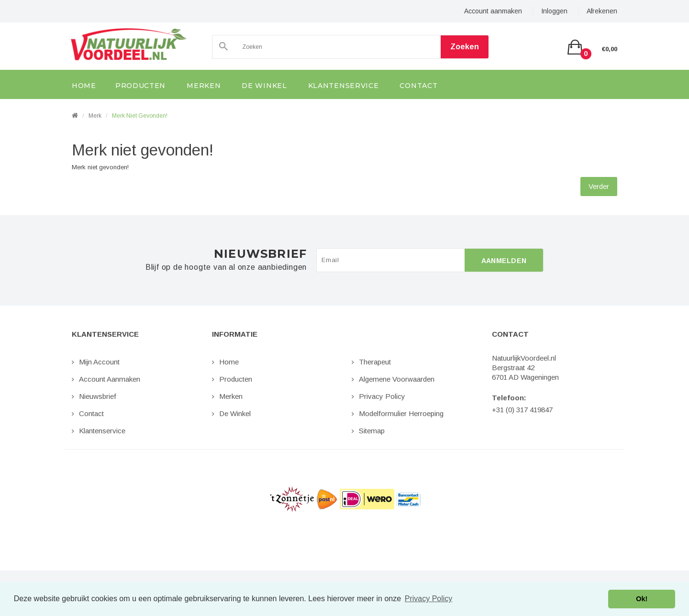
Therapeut (375, 362)
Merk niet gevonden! (140, 116)
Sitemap (372, 431)
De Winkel (235, 413)
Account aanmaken (493, 11)
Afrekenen (602, 11)
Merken (231, 396)
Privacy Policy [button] (429, 599)
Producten (236, 379)
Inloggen (554, 11)
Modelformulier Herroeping (401, 413)
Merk (95, 116)
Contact (91, 413)
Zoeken (465, 47)
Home (229, 362)
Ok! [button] (642, 599)
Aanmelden (504, 261)
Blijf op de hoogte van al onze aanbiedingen (226, 267)
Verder (599, 186)
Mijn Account (99, 362)
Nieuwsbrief (98, 396)
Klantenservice (102, 431)
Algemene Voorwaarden (397, 379)
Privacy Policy (382, 396)
